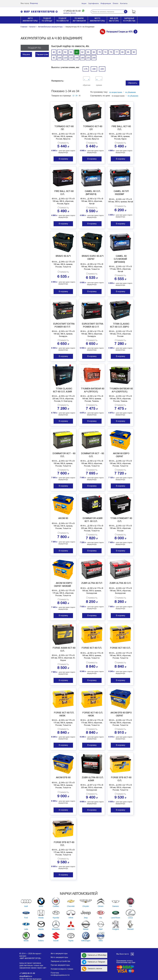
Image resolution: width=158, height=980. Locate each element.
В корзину (63, 159)
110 (65, 58)
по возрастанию (116, 92)
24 (76, 96)
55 (71, 52)
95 (54, 58)
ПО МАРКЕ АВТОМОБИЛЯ (79, 20)
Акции (84, 3)
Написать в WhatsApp (94, 955)
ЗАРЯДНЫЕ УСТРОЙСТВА (129, 20)
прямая (99, 85)
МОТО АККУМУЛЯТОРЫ (97, 20)
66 (94, 52)
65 (88, 52)
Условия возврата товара (62, 969)
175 (86, 69)
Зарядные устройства (60, 961)
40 (54, 52)
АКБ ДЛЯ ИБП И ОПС (114, 20)
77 (117, 52)
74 (105, 52)
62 (82, 52)
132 (71, 58)
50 (65, 52)
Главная (24, 27)
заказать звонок (70, 13)
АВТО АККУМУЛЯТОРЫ (30, 20)
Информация (106, 3)
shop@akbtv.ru (26, 976)
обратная (86, 85)
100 (60, 58)
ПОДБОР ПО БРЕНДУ (47, 20)
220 (102, 69)
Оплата (115, 3)
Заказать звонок (92, 969)
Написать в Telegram (94, 962)
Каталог (33, 27)
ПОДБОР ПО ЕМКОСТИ (62, 20)
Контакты (124, 3)
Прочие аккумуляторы (60, 965)
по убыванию (133, 96)
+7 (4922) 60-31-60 (72, 11)
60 (77, 52)
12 (73, 96)
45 (60, 52)
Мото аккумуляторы (59, 958)
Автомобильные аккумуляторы (50, 27)
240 (94, 58)
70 (100, 52)
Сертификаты (93, 3)
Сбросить (133, 83)
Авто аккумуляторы (59, 954)
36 (80, 96)
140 (77, 58)
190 (82, 58)
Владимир (34, 3)
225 (88, 58)
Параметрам (42, 55)
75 (111, 52)
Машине (26, 55)
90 (134, 52)
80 (122, 52)
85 (128, 52)
